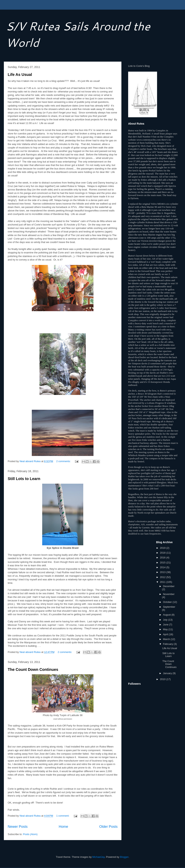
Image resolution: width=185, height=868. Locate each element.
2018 (163, 553)
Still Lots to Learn (24, 479)
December (169, 586)
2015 (163, 563)
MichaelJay (98, 857)
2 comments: (64, 461)
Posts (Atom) (30, 834)
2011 (163, 582)
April (166, 634)
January (168, 673)
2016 (163, 558)
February (168, 644)
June (166, 625)
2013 (163, 572)
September (169, 607)
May (166, 629)
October (168, 602)
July (166, 620)
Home (63, 827)
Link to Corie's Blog (139, 66)
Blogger (124, 857)
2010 (163, 679)
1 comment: (63, 816)
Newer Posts (18, 827)
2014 (163, 567)
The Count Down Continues (33, 669)
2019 (163, 548)
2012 (163, 577)
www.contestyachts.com (149, 140)
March (167, 639)
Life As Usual (20, 75)
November (169, 594)
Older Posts (108, 827)
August (167, 615)
